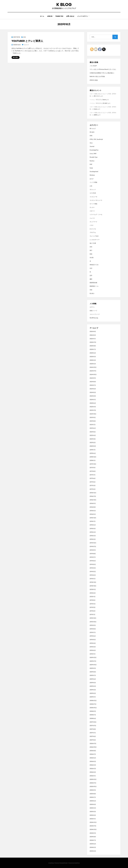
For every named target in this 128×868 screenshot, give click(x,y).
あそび (92, 179)
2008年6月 (93, 719)
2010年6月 (93, 636)
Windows (92, 175)
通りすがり (97, 96)
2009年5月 (93, 683)
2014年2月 (93, 575)
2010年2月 (93, 650)
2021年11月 (93, 410)
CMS (91, 136)
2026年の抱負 (94, 80)
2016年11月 (93, 496)
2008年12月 (93, 701)
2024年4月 (93, 396)
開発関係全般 (93, 283)
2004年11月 (93, 826)
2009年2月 (93, 693)
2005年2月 (93, 815)
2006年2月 (93, 772)
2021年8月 (93, 421)
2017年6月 (93, 478)
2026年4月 (93, 332)
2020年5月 (93, 446)
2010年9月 (93, 625)
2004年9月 (93, 833)
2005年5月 (93, 804)
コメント (26, 45)
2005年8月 (93, 794)
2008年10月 (93, 708)
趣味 (91, 279)
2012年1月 (93, 597)
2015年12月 (93, 518)
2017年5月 (93, 482)
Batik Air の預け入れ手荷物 (97, 77)
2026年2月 (93, 335)
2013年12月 (93, 582)
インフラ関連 (93, 182)
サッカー (92, 207)
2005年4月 (93, 808)
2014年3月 (93, 572)
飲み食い (92, 293)
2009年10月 (93, 665)
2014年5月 (93, 564)
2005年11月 (93, 783)
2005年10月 (93, 787)
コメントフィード (95, 314)
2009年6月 (93, 679)
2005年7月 (93, 797)
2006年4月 (93, 765)
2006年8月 (93, 751)
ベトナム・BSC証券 (95, 100)
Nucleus (92, 161)
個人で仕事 (93, 243)
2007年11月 (93, 726)
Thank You (59, 16)
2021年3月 (93, 439)
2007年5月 (93, 740)
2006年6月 (93, 758)
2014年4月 (93, 568)
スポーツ (92, 211)
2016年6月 (93, 511)
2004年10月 (93, 830)
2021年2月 (93, 443)
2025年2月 (93, 364)
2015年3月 (93, 536)
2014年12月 (93, 543)
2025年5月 (93, 357)
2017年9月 (93, 468)
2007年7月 (93, 733)
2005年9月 (93, 790)
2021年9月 (93, 418)
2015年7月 (93, 521)
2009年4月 (93, 686)
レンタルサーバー (95, 240)
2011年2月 (93, 611)
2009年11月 (93, 661)
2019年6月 (93, 453)
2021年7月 (93, 425)
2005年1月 (93, 819)
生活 (91, 268)
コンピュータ (93, 197)
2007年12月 (93, 722)
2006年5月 (93, 762)
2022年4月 (93, 407)
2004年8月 (93, 837)
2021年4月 (93, 435)
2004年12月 (93, 822)
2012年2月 (93, 593)
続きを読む (16, 57)
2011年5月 (93, 600)
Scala (91, 168)
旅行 (91, 250)
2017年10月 (93, 464)
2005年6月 (93, 801)
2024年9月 (93, 378)
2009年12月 (93, 658)
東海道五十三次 (94, 265)
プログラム (93, 232)
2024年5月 (93, 392)
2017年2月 (93, 489)
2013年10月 (93, 586)
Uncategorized (94, 172)
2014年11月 (93, 547)
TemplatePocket (64, 863)
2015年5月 (93, 529)
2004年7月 (93, 840)
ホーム (42, 16)
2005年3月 (93, 812)
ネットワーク (93, 222)
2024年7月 (93, 385)
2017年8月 (93, 471)
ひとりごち (93, 229)
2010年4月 (93, 643)
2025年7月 (93, 349)
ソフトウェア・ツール (96, 215)
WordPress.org (94, 318)
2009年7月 (93, 675)
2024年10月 (93, 375)
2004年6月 (93, 844)
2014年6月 (93, 561)
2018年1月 (93, 461)
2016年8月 (93, 507)
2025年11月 (93, 342)
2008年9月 (93, 711)
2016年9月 (93, 503)
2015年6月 (93, 525)
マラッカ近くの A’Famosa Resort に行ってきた (103, 69)
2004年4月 (93, 851)
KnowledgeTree (94, 150)
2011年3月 (93, 607)
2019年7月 (93, 450)
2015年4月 (93, 532)
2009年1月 (93, 697)
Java (91, 143)
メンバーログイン (83, 16)
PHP (91, 164)
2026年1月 (93, 339)
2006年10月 (93, 747)
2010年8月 (93, 629)
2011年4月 (93, 604)
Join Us (50, 16)
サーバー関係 (93, 204)
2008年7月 (93, 715)
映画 (91, 254)
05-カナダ (93, 129)
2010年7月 (93, 633)
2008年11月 (93, 704)
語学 (91, 276)
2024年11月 (93, 371)
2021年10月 (93, 414)
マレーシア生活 (94, 236)
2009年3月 (93, 690)
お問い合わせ (70, 16)
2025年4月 (93, 360)
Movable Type (94, 157)
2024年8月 (93, 382)
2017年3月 (93, 486)
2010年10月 (93, 622)
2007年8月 (93, 729)
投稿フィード (93, 311)
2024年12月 (93, 367)
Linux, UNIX (93, 154)
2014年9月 (93, 550)
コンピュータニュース (96, 200)
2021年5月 (93, 432)
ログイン (92, 307)
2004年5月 (93, 847)
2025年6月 (93, 353)
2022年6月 (93, 403)
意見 (25, 37)
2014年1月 (93, 579)
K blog (64, 5)
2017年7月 (93, 475)
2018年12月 (93, 457)
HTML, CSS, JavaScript (96, 139)
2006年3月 (93, 769)
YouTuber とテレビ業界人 (27, 41)
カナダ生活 (93, 193)
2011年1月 (92, 615)
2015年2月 (93, 539)
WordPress (77, 863)
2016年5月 (93, 514)
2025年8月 (93, 346)
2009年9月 (93, 668)
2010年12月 (93, 618)
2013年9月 (93, 590)
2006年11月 (93, 744)
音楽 (91, 290)
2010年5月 (93, 640)
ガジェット (93, 189)
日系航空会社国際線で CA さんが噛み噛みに (102, 73)
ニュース (92, 218)
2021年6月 (93, 428)
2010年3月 (93, 647)
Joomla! (92, 147)
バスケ (92, 225)
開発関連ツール (94, 286)
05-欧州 (92, 132)
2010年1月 (93, 654)
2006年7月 (93, 754)
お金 (91, 186)
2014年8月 (93, 554)
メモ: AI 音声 (93, 66)
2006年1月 (93, 776)
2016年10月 (93, 500)
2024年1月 (93, 400)
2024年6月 (93, 389)
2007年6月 (93, 736)
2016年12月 (93, 493)
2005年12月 (93, 779)
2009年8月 (93, 672)
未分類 (92, 258)
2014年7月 (93, 557)
